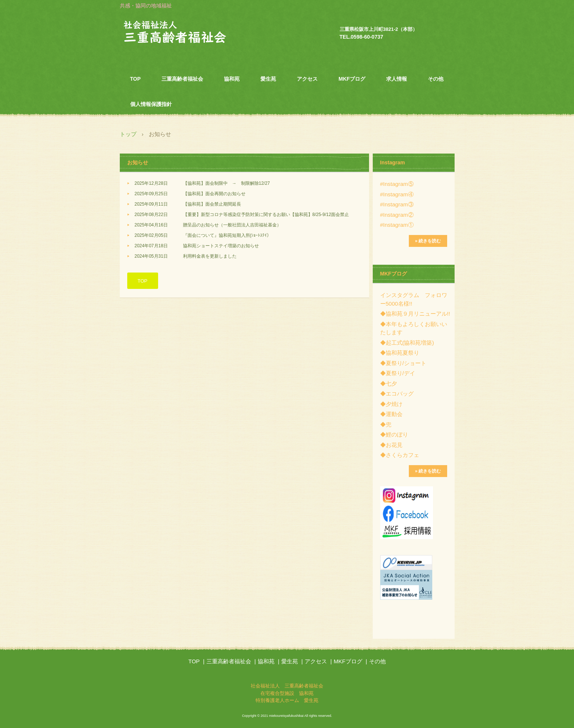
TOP (136, 79)
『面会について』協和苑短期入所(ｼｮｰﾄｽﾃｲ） (227, 235)
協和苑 (232, 79)
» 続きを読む (428, 241)
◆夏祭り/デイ (398, 373)
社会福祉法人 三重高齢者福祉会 (191, 33)
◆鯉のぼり (394, 434)
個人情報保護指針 (151, 104)
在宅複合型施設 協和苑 (287, 693)
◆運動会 (391, 414)
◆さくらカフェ (400, 455)
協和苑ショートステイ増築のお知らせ (221, 246)
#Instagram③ (397, 204)
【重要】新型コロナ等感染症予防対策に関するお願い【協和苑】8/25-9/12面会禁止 (266, 215)
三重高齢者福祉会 (182, 79)
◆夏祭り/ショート (403, 363)
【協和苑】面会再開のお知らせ (214, 194)
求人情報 (397, 79)
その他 (436, 79)
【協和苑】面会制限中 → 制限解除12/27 (227, 183)
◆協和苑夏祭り (400, 353)
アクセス (307, 79)
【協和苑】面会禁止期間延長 (212, 204)
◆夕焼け (391, 404)
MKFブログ (352, 79)
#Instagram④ (397, 194)
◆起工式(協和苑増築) (407, 343)
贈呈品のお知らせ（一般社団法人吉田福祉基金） (232, 225)
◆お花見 (391, 445)
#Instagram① (397, 225)
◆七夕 (389, 384)
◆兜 (386, 424)
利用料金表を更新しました (210, 256)
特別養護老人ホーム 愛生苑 (287, 700)
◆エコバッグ (397, 394)
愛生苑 (268, 79)
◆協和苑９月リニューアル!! (415, 314)
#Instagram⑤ (397, 184)
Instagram (393, 162)
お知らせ (138, 162)
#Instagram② (397, 215)
